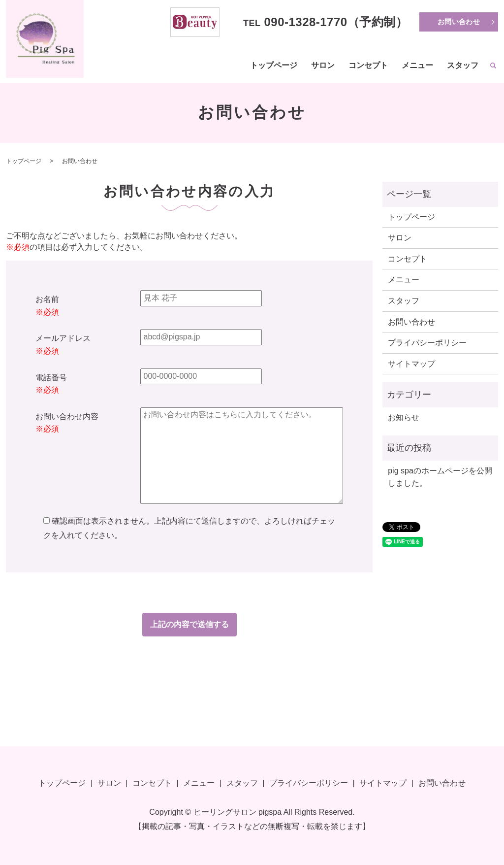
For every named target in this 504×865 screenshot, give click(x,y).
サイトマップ (411, 364)
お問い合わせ (459, 22)
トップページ (274, 65)
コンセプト (368, 65)
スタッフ (463, 65)
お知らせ (404, 417)
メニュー (417, 65)
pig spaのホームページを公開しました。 (440, 477)
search (493, 66)
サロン (323, 65)
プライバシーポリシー (427, 343)
